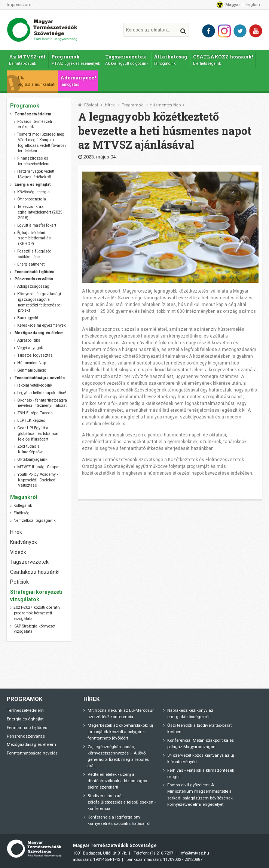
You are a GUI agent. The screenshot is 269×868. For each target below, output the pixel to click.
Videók (18, 552)
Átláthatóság (171, 60)
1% (36, 81)
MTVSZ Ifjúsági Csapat (38, 467)
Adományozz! (78, 81)
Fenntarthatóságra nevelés (32, 753)
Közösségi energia (33, 192)
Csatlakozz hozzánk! (35, 572)
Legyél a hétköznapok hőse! (42, 393)
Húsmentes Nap (165, 105)
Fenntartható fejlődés (27, 728)
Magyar (233, 4)
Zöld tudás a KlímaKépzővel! (31, 449)
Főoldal (91, 105)
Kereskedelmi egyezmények (42, 325)
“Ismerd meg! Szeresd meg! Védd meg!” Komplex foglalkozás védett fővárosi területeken (41, 143)
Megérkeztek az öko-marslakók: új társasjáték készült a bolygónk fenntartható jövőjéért (120, 732)
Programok (76, 60)
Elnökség (22, 513)
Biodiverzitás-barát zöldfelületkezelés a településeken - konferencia (122, 802)
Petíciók (19, 582)
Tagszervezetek (127, 60)
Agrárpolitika (29, 340)
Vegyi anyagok (30, 348)
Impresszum (19, 4)
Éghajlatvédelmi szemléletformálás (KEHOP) (34, 238)
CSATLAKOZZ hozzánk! (223, 60)
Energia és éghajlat (25, 719)
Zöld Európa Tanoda (35, 413)
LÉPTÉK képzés (31, 421)
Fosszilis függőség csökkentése (34, 254)
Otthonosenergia (32, 199)
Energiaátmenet (31, 264)
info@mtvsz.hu (194, 853)
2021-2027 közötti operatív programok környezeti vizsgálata (37, 613)
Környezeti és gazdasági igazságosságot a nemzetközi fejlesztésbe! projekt (39, 302)
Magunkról (24, 497)
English (253, 4)
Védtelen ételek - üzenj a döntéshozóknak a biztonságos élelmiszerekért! (117, 781)
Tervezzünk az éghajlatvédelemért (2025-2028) (40, 212)
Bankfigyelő (28, 318)
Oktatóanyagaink (32, 459)
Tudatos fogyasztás (35, 355)
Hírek (110, 105)
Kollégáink (23, 506)
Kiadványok (24, 542)
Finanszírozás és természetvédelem (33, 161)
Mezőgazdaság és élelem (31, 744)
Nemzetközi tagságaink (35, 521)
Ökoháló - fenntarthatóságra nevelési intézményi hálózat (42, 403)
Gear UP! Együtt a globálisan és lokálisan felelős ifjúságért (38, 433)
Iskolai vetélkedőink (35, 385)
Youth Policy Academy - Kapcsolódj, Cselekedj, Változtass (38, 480)
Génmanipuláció (32, 370)
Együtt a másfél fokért (37, 225)
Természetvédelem (25, 710)
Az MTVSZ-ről (27, 60)
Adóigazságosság (33, 286)
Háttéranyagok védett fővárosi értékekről (36, 174)
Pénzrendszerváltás (26, 736)
